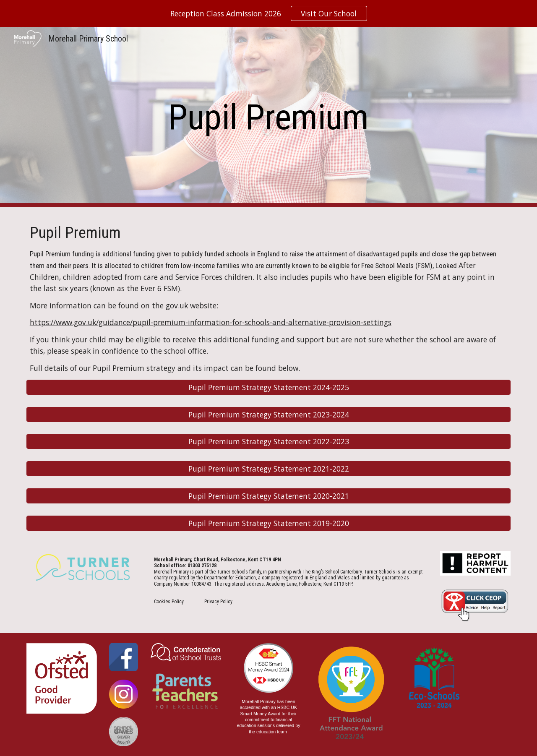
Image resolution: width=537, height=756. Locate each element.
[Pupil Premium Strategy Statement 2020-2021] (268, 496)
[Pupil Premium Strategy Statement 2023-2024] (268, 414)
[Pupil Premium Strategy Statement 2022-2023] (268, 442)
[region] (268, 13)
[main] (268, 117)
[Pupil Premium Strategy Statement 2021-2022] (268, 469)
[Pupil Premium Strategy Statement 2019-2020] (268, 523)
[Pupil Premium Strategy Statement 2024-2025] (268, 387)
